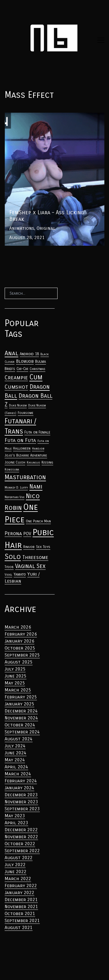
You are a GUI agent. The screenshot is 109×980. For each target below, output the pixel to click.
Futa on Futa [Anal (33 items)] (20, 440)
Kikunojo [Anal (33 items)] (33, 462)
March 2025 (18, 690)
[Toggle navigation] (101, 40)
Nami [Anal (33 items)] (36, 487)
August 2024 (19, 739)
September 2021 (22, 920)
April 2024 (16, 767)
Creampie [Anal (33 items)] (16, 378)
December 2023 (21, 795)
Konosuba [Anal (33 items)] (12, 469)
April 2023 (16, 823)
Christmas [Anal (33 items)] (37, 369)
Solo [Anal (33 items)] (13, 557)
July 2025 (15, 669)
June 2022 (16, 872)
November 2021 (21, 906)
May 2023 (15, 816)
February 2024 (21, 781)
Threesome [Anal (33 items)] (35, 557)
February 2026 (21, 634)
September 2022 (22, 851)
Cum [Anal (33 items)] (36, 377)
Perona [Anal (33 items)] (13, 534)
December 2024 (21, 711)
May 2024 (15, 760)
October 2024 (20, 725)
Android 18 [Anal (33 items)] (29, 354)
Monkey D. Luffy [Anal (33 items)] (16, 488)
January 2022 (19, 893)
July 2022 (15, 865)
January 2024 (19, 788)
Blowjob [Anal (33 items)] (25, 361)
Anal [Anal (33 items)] (11, 353)
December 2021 (21, 899)
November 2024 (21, 718)
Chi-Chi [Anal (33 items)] (22, 369)
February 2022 (21, 886)
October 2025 (20, 648)
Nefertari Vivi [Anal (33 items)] (15, 497)
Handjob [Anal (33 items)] (38, 449)
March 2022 (18, 879)
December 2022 (21, 830)
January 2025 (19, 704)
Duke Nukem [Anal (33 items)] (18, 405)
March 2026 (18, 627)
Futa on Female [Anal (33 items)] (37, 432)
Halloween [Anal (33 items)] (22, 448)
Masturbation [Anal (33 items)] (25, 477)
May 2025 (15, 683)
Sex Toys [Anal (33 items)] (43, 547)
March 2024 (18, 774)
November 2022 (21, 837)
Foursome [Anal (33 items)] (26, 413)
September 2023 (22, 809)
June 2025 (16, 676)
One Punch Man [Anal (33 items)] (38, 521)
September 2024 (22, 732)
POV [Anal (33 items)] (27, 534)
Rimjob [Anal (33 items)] (29, 547)
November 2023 (21, 802)
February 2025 (21, 697)
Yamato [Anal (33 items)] (20, 574)
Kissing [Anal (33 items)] (47, 462)
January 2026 (19, 641)
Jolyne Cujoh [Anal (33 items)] (15, 462)
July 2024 (15, 746)
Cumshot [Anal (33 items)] (16, 387)
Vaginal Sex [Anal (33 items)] (30, 566)
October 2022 (20, 844)
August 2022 (19, 858)
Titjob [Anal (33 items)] (9, 567)
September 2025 (22, 655)
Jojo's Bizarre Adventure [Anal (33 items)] (26, 455)
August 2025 (19, 662)
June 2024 (16, 753)
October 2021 (20, 913)
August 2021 (19, 927)
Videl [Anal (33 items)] (8, 575)
